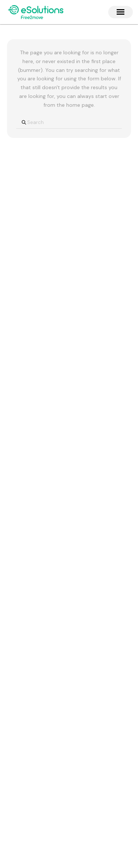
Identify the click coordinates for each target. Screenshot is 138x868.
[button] (121, 12)
